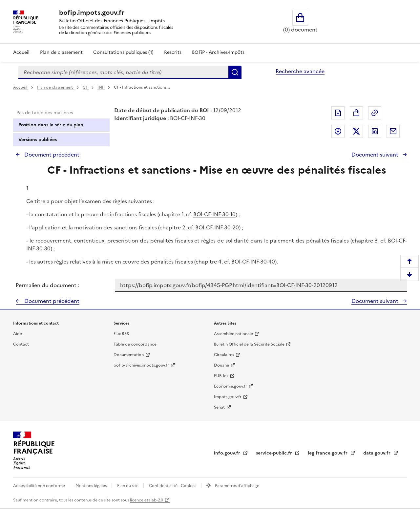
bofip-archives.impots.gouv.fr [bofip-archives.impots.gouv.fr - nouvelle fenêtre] (141, 365)
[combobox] (123, 72)
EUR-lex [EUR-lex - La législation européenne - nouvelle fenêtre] (221, 376)
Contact (21, 344)
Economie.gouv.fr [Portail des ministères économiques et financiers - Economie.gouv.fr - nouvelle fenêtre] (231, 386)
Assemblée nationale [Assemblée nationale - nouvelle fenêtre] (233, 334)
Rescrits (173, 52)
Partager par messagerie (393, 131)
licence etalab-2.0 (147, 500)
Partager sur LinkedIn (375, 131)
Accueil (21, 52)
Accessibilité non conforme (40, 486)
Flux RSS (121, 334)
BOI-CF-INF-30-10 (214, 214)
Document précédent (51, 155)
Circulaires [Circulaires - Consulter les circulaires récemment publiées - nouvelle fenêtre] (224, 355)
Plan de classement (55, 87)
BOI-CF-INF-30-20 (217, 227)
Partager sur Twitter (356, 131)
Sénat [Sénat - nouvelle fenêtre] (219, 407)
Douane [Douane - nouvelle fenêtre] (221, 365)
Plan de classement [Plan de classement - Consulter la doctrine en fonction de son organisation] (61, 52)
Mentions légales (92, 486)
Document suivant (376, 155)
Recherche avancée (300, 71)
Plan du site (128, 486)
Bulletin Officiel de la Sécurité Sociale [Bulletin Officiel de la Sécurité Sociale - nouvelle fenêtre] (249, 344)
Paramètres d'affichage (237, 486)
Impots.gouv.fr (228, 397)
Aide (18, 334)
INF (101, 87)
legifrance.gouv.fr (328, 453)
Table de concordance (135, 344)
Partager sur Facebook (338, 131)
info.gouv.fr (228, 453)
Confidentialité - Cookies (173, 486)
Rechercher (235, 72)
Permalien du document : (47, 285)
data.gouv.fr (378, 453)
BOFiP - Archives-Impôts (218, 52)
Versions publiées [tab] (38, 140)
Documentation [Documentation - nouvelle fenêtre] (129, 355)
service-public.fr (275, 453)
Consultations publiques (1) (123, 52)
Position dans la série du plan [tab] (51, 125)
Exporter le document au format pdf (338, 113)
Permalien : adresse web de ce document (375, 113)
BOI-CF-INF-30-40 (253, 262)
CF (86, 87)
